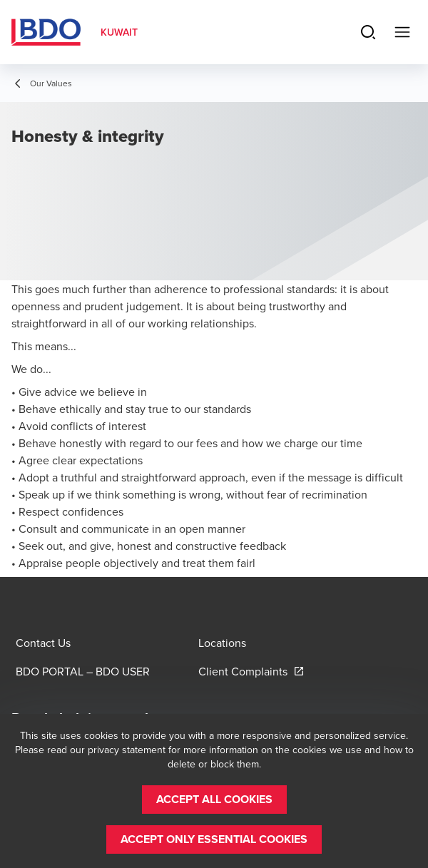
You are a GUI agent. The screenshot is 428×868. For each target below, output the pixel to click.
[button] (214, 800)
